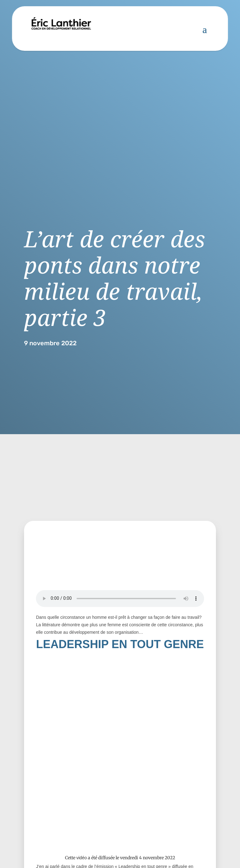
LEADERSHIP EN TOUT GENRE (120, 644)
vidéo (81, 858)
